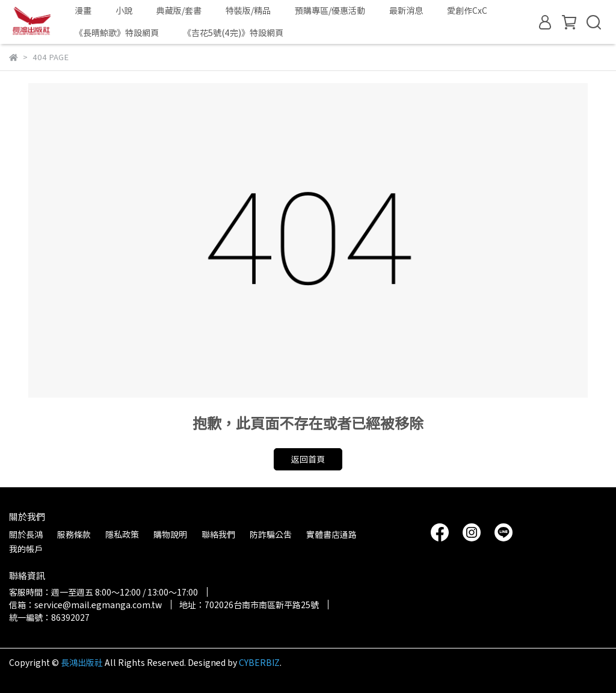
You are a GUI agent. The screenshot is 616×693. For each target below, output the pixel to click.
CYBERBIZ (259, 662)
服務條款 (74, 534)
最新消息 (406, 10)
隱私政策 (122, 534)
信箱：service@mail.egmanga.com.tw (85, 605)
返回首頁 (308, 459)
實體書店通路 (331, 534)
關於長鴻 (26, 534)
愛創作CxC (467, 10)
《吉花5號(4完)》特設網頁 (233, 32)
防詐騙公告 (271, 534)
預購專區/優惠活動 (330, 10)
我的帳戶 (26, 549)
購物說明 (170, 534)
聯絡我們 (218, 534)
